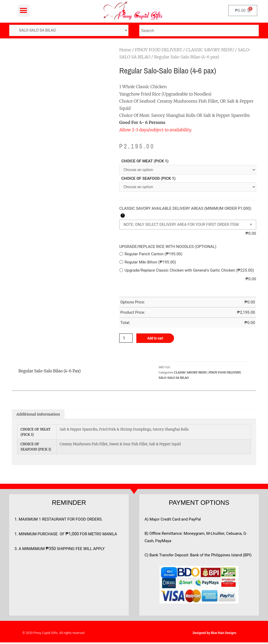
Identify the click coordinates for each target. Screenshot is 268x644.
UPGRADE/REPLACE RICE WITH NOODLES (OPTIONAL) (168, 248)
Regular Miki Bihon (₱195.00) (148, 263)
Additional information (39, 416)
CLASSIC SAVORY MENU (210, 50)
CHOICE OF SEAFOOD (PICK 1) (148, 179)
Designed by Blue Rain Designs (215, 635)
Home (125, 50)
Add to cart (157, 339)
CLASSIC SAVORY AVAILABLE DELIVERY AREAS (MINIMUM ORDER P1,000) (185, 213)
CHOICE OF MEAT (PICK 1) (145, 161)
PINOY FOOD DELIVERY (158, 50)
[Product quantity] (126, 339)
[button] (24, 11)
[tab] (39, 416)
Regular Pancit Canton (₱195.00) (151, 255)
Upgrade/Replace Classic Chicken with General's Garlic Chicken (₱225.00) (187, 271)
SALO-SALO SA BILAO (174, 379)
